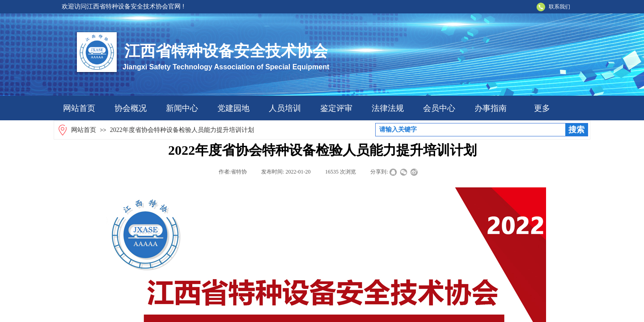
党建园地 (233, 108)
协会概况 (131, 108)
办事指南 (491, 108)
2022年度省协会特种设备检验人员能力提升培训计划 (182, 130)
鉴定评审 (336, 108)
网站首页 (79, 108)
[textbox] (470, 130)
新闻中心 (182, 108)
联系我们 (559, 7)
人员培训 (285, 108)
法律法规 (388, 108)
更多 (542, 108)
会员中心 (439, 108)
